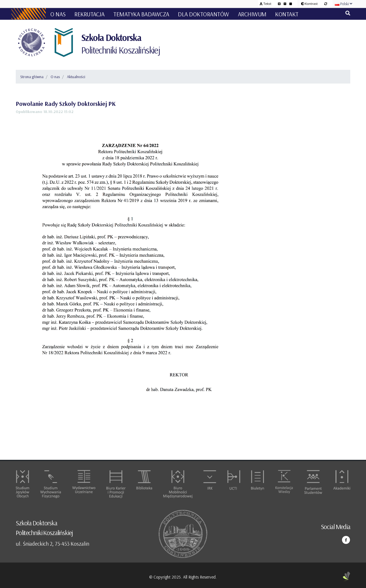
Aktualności (76, 77)
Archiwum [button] (252, 14)
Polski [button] (344, 4)
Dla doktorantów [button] (203, 14)
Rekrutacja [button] (89, 14)
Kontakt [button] (287, 14)
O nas (55, 77)
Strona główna (32, 77)
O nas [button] (58, 14)
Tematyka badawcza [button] (141, 14)
